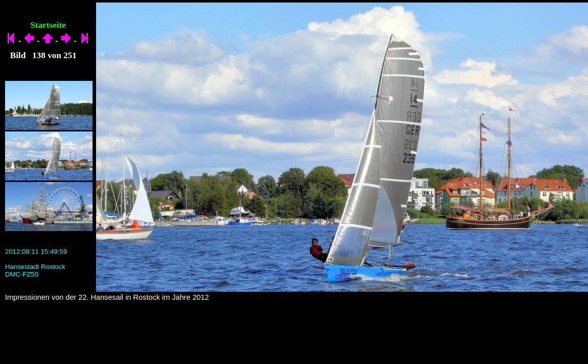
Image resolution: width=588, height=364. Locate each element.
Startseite (48, 25)
